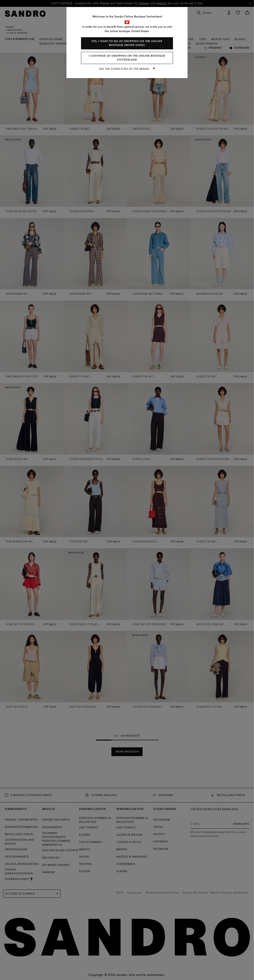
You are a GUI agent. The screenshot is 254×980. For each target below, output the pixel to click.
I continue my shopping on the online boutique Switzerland (127, 58)
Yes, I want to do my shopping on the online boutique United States (127, 43)
